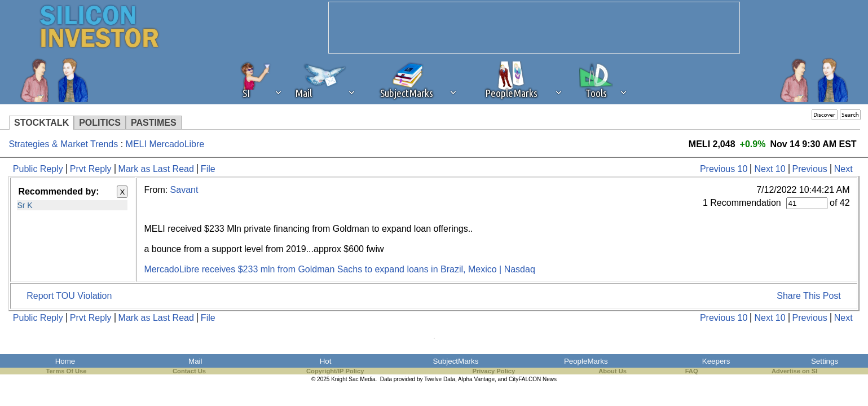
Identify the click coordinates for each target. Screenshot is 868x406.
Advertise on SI (794, 371)
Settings (825, 361)
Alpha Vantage (476, 379)
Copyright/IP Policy (335, 371)
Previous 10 (724, 169)
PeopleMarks (586, 361)
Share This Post (809, 296)
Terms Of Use (67, 371)
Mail (195, 361)
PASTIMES (154, 123)
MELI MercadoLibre (165, 144)
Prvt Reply (91, 169)
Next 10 (770, 169)
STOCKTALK (41, 123)
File (208, 169)
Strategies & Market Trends (63, 144)
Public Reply (38, 169)
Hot (326, 361)
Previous (810, 169)
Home (65, 361)
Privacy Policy (494, 371)
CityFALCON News (533, 379)
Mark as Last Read (156, 169)
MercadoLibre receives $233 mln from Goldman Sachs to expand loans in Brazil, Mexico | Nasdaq (339, 269)
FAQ (692, 371)
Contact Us (189, 371)
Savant (184, 190)
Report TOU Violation (69, 296)
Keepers (716, 361)
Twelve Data (440, 379)
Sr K (25, 205)
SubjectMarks (456, 361)
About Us (613, 371)
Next (843, 169)
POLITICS (100, 123)
